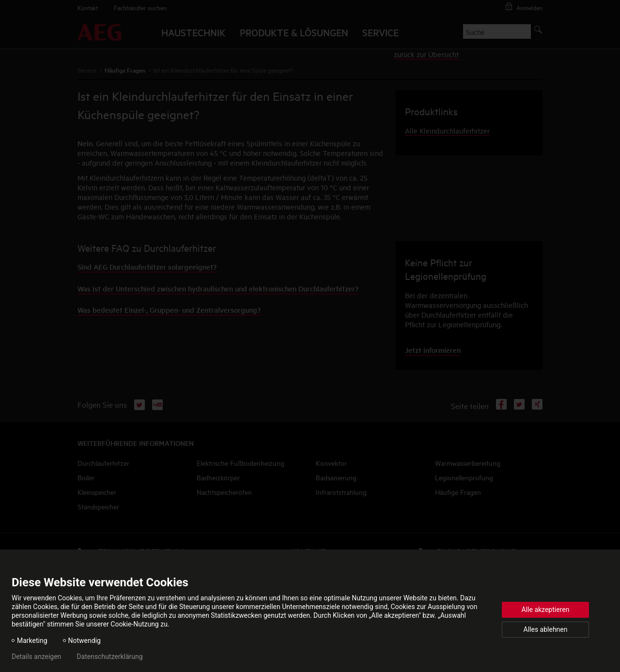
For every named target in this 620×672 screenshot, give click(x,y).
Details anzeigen (36, 657)
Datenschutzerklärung (109, 657)
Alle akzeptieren (546, 610)
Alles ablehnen (546, 629)
